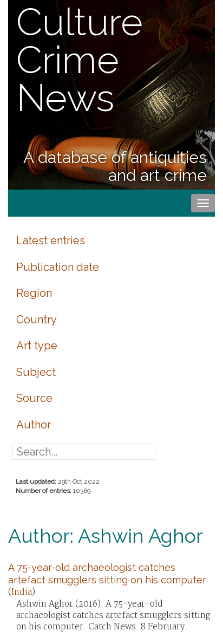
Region (34, 293)
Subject (36, 372)
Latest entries (51, 240)
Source (34, 398)
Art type (37, 346)
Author (34, 425)
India (22, 592)
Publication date (58, 267)
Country (37, 320)
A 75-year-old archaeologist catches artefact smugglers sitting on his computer (107, 573)
